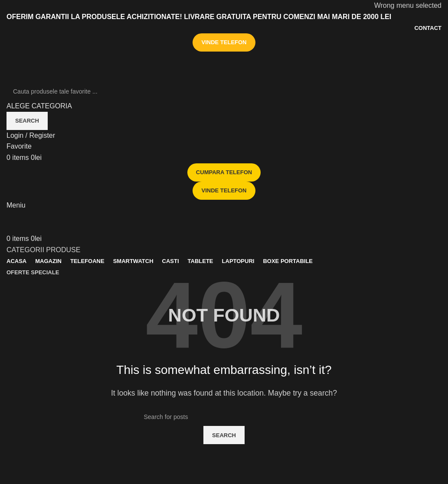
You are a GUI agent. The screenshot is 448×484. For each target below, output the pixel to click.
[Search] (224, 91)
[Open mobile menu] (16, 205)
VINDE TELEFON (224, 42)
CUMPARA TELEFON (224, 172)
